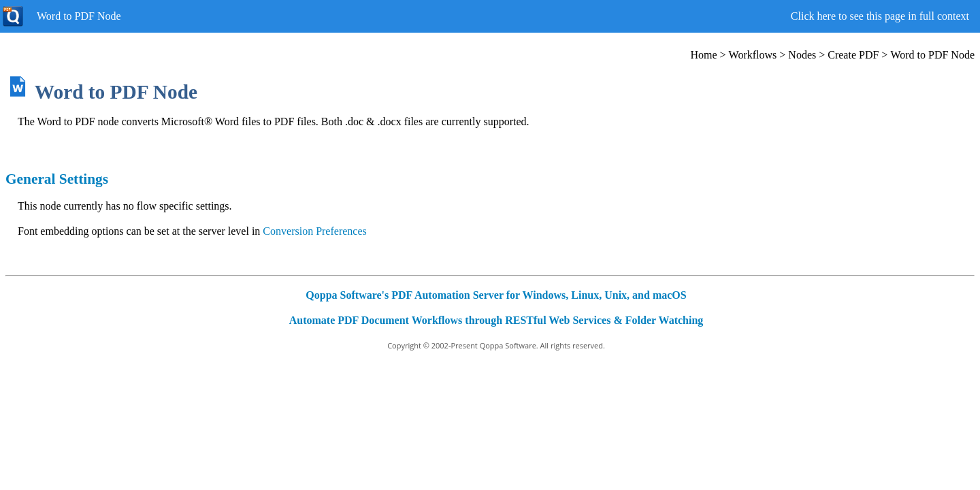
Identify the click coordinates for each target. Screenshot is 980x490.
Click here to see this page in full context (880, 16)
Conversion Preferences (314, 231)
